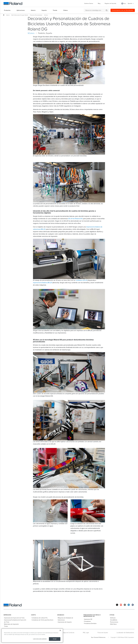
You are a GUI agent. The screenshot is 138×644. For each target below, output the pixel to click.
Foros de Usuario (103, 633)
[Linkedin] (129, 605)
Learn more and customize (40, 639)
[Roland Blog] (133, 605)
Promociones (114, 622)
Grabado (61, 615)
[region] (32, 636)
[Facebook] (113, 605)
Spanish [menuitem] (131, 3)
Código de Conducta (68, 633)
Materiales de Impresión (11, 624)
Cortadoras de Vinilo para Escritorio (42, 620)
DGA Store (113, 624)
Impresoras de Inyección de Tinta (14, 618)
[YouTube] (121, 605)
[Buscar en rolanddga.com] (96, 10)
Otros (112, 615)
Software (113, 618)
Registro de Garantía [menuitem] (110, 3)
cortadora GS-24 (81, 280)
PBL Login (86, 633)
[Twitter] (117, 605)
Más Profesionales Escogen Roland (20, 15)
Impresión (7, 615)
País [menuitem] (125, 4)
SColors (46, 15)
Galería (8, 15)
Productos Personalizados (36, 15)
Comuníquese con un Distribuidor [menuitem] (123, 10)
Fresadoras (87, 621)
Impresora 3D (88, 619)
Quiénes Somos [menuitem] (90, 3)
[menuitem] (8, 10)
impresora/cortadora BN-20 (43, 283)
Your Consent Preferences (98, 637)
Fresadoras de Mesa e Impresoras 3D (92, 616)
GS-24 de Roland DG (75, 219)
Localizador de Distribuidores (125, 633)
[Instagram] (125, 605)
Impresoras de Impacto (65, 622)
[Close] (60, 630)
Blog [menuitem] (99, 3)
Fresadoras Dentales (90, 623)
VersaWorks (114, 620)
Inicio (4, 15)
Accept (55, 639)
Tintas (6, 626)
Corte (33, 615)
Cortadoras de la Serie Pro (40, 618)
